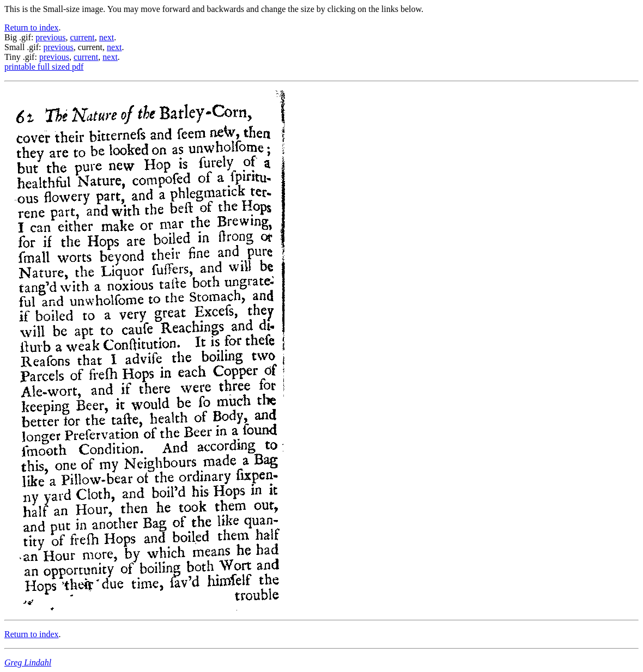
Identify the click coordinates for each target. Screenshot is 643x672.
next (107, 37)
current (82, 37)
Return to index (32, 28)
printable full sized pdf (44, 67)
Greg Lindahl (28, 662)
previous (50, 37)
